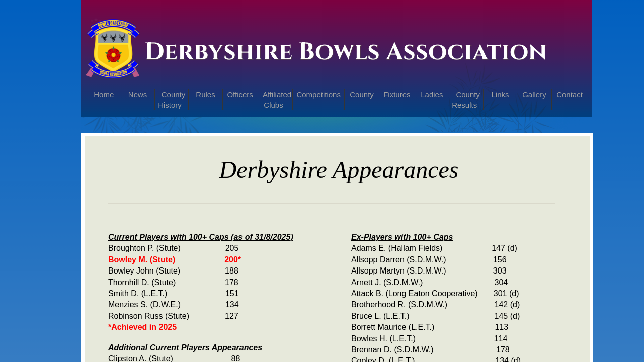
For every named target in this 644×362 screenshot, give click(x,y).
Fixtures (397, 94)
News (138, 94)
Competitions (318, 94)
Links (500, 94)
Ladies (432, 94)
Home (104, 94)
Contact (570, 94)
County (362, 94)
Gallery (534, 94)
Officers (240, 94)
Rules (205, 94)
